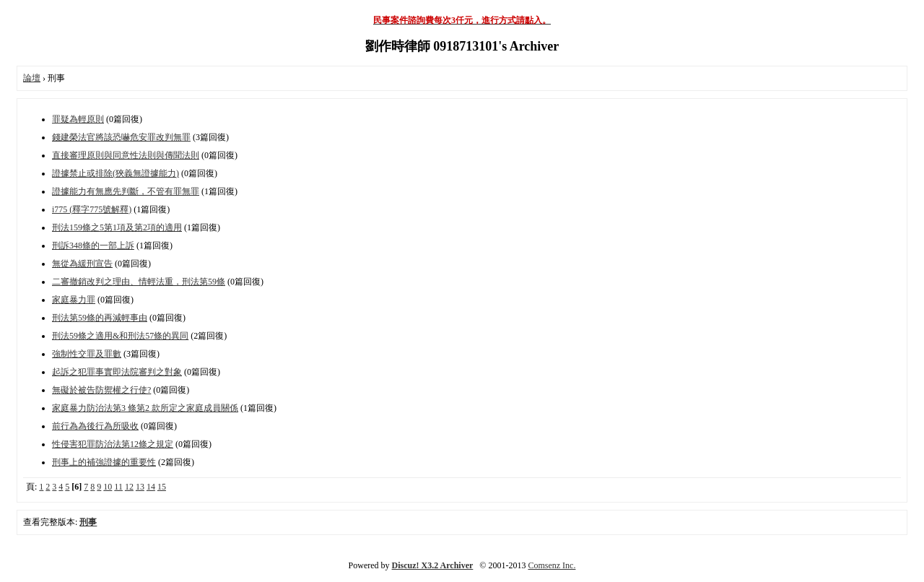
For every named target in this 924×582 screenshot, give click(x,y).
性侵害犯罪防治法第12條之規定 (113, 444)
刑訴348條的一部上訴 (93, 246)
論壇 (32, 78)
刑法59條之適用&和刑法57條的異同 (120, 336)
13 (140, 487)
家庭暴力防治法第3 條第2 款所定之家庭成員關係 (145, 408)
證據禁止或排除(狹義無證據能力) (115, 173)
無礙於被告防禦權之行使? (101, 390)
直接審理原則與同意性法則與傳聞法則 (126, 155)
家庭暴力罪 (74, 300)
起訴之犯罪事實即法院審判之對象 (117, 372)
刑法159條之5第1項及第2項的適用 (117, 227)
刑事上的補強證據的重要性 (104, 462)
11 (118, 487)
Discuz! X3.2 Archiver (433, 565)
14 (151, 487)
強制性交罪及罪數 (87, 354)
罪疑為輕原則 (78, 119)
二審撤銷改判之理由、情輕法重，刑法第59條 (139, 282)
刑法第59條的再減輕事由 (100, 318)
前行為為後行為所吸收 (95, 426)
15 (162, 487)
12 (129, 487)
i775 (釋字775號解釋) (92, 209)
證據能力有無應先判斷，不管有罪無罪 (126, 191)
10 (108, 487)
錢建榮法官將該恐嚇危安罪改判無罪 (121, 137)
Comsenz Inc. (552, 565)
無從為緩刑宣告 (82, 264)
